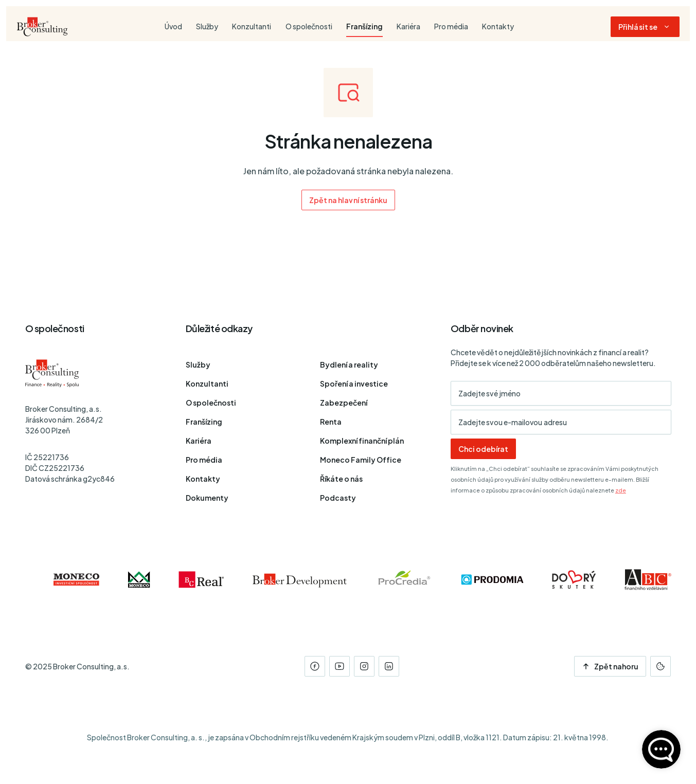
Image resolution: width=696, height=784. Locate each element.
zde (621, 490)
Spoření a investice (354, 384)
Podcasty (338, 498)
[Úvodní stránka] (42, 27)
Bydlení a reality (349, 364)
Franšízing (204, 422)
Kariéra (199, 441)
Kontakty (203, 479)
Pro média (204, 460)
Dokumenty (207, 498)
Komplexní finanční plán (362, 441)
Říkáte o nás (341, 479)
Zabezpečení (344, 403)
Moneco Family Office (361, 460)
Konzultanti (207, 384)
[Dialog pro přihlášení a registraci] (645, 27)
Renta (331, 422)
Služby (198, 364)
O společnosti (211, 403)
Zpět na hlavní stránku (348, 200)
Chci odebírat (483, 449)
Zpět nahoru (610, 666)
